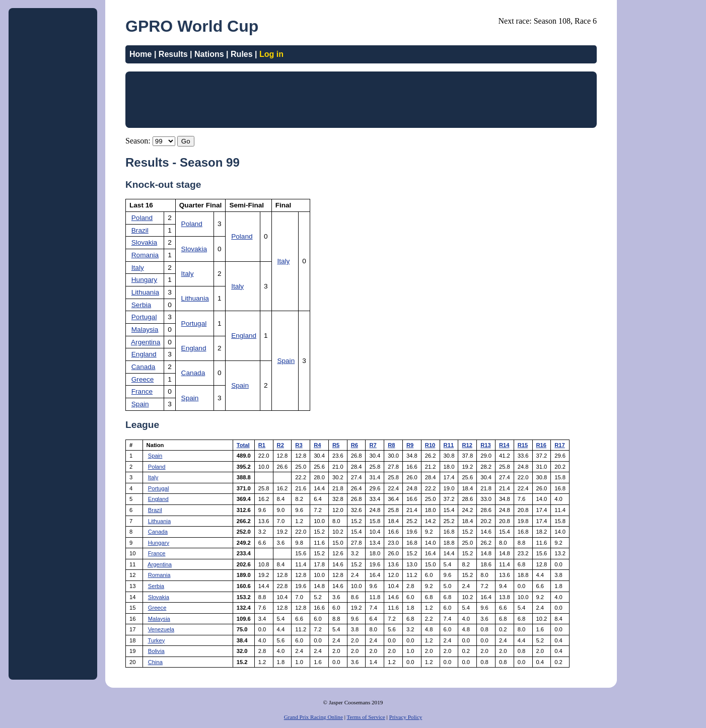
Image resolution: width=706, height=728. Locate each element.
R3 (299, 445)
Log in (271, 54)
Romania (145, 255)
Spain (286, 361)
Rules (242, 54)
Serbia (141, 305)
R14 (504, 445)
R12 (467, 445)
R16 (542, 445)
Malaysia (145, 330)
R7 (373, 445)
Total (243, 445)
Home (140, 54)
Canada (144, 367)
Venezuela (161, 629)
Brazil (140, 230)
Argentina (146, 342)
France (142, 391)
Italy (283, 261)
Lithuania (145, 292)
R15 (523, 445)
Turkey (157, 640)
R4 (317, 445)
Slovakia (144, 242)
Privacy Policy (406, 717)
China (155, 662)
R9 (410, 445)
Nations (209, 54)
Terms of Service (366, 717)
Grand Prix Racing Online (313, 717)
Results (173, 54)
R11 (449, 445)
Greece (143, 379)
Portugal (144, 317)
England (244, 336)
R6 (355, 445)
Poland (142, 218)
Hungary (144, 280)
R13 (486, 445)
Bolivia (156, 651)
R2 (280, 445)
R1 (262, 445)
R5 (336, 445)
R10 (430, 445)
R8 (391, 445)
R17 (560, 445)
